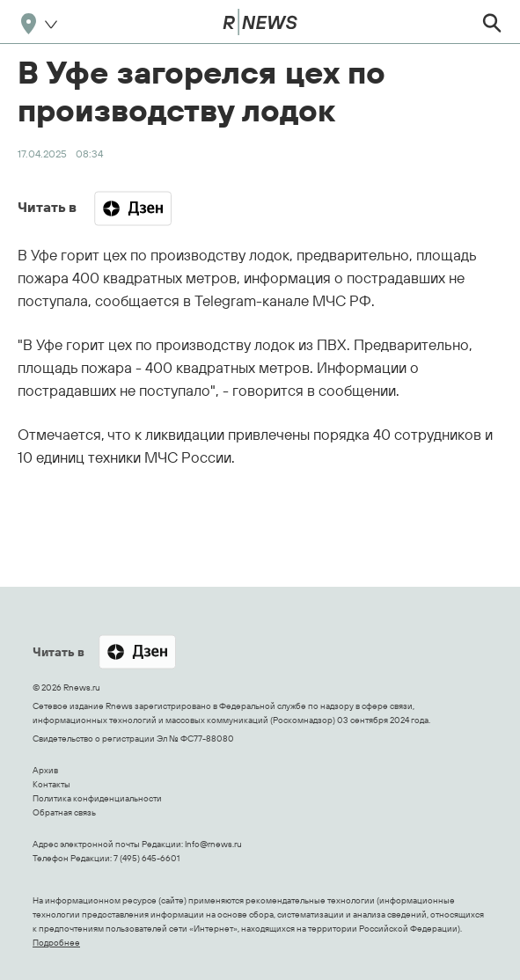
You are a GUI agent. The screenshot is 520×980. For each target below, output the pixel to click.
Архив (45, 770)
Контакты (51, 784)
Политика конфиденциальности (97, 798)
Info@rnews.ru (213, 844)
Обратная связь (64, 812)
